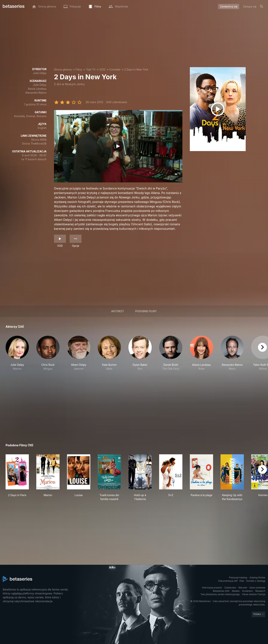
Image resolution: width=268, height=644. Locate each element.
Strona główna (63, 69)
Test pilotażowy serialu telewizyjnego (220, 594)
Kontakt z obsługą (256, 581)
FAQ (242, 581)
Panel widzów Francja (254, 594)
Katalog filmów (257, 578)
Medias (236, 591)
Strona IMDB (39, 140)
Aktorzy (118, 311)
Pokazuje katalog (238, 578)
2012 (102, 69)
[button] (17, 355)
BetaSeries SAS (221, 591)
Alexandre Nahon (36, 93)
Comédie (115, 69)
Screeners (248, 591)
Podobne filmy (146, 311)
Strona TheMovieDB (34, 144)
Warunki (243, 588)
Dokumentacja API (228, 581)
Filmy (79, 69)
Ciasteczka (230, 588)
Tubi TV (91, 69)
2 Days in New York (136, 69)
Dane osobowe (257, 588)
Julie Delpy (40, 73)
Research (260, 591)
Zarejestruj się (229, 6)
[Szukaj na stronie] (262, 7)
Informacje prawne (212, 588)
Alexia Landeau (37, 89)
